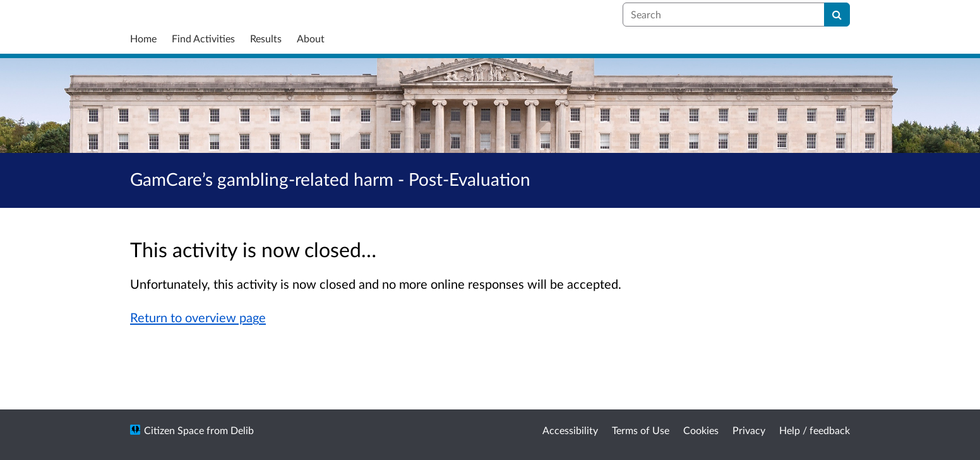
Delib (242, 430)
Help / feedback (815, 430)
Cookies (701, 430)
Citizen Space (174, 430)
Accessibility (570, 430)
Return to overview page (198, 317)
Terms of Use (641, 430)
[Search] (837, 15)
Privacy (749, 430)
